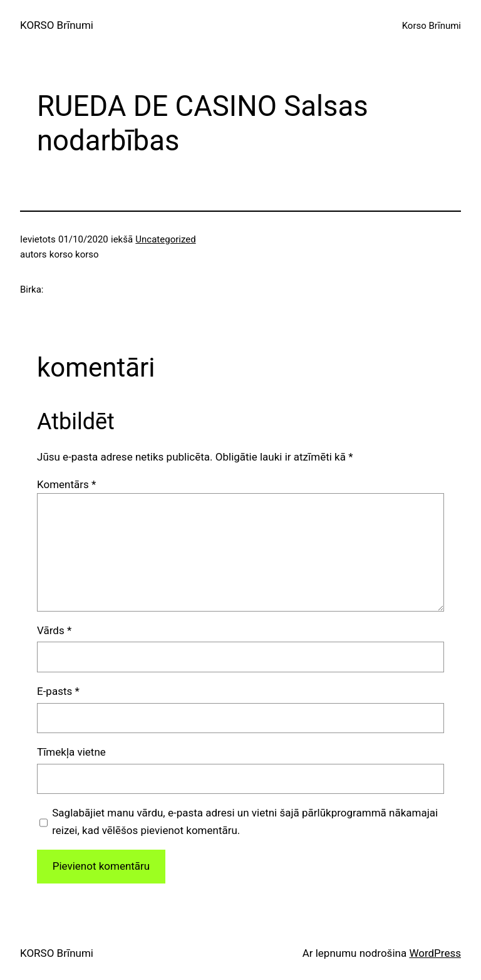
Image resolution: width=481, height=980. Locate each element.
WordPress (435, 953)
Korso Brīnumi (432, 26)
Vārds (54, 630)
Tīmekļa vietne (71, 752)
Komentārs (66, 484)
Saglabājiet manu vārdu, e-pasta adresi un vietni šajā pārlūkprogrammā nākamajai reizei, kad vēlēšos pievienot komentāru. (245, 821)
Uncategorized (165, 239)
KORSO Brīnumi (57, 25)
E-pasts (58, 691)
